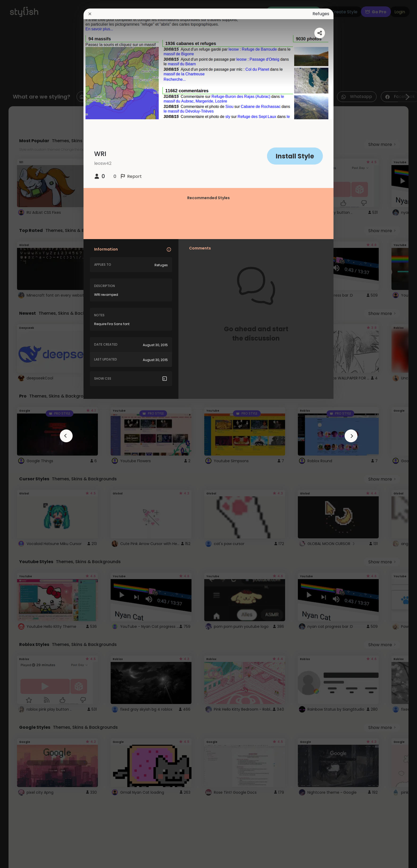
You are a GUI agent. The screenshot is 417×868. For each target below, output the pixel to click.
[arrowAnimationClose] (66, 436)
